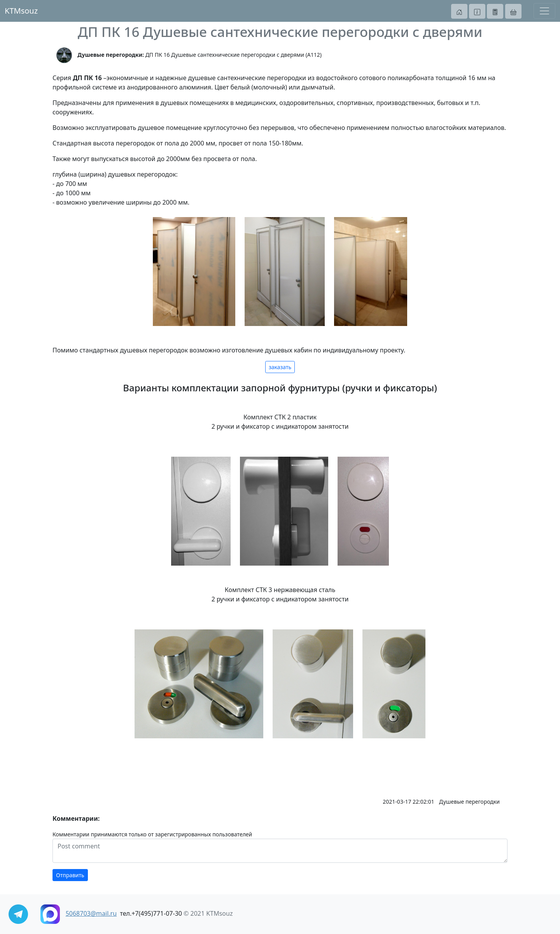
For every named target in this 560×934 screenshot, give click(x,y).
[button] (459, 11)
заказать (280, 367)
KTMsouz (21, 11)
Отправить (70, 875)
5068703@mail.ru (91, 913)
